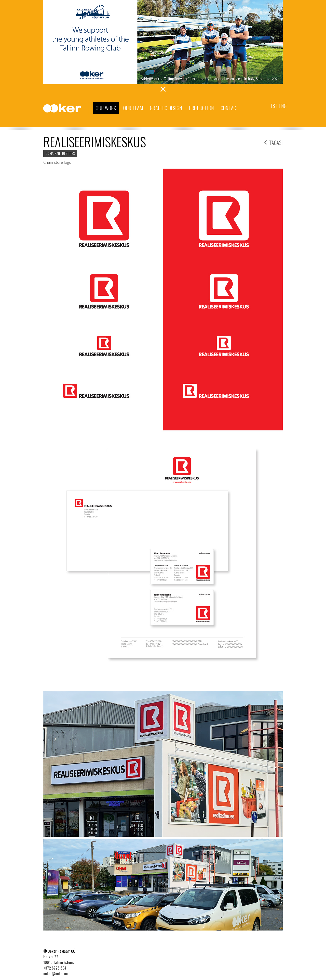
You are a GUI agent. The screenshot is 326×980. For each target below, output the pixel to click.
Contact (230, 108)
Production (201, 108)
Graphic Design (166, 108)
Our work (106, 108)
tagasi (274, 142)
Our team (133, 108)
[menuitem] (274, 105)
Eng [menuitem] (283, 106)
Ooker (66, 108)
